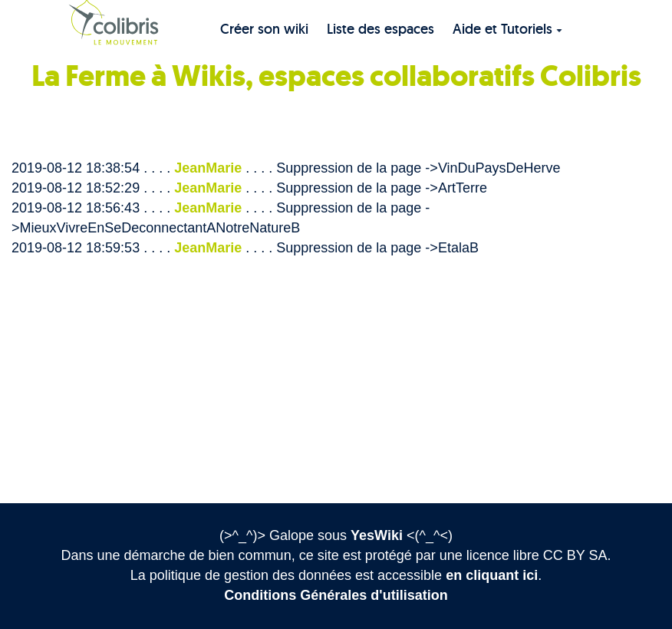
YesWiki (377, 535)
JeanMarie (208, 168)
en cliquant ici (492, 575)
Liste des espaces (380, 29)
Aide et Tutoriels (507, 29)
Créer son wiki (264, 29)
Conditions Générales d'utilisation (336, 595)
